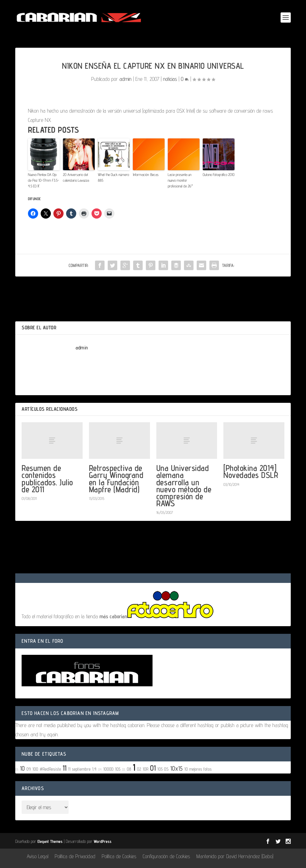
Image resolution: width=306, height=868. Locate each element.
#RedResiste (50, 769)
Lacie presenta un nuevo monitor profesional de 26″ (180, 180)
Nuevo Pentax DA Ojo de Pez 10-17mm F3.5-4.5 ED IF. (44, 180)
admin (126, 79)
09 (29, 769)
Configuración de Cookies (166, 856)
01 (153, 768)
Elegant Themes (50, 841)
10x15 (177, 768)
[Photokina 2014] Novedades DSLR (251, 471)
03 (124, 769)
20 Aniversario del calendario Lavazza (76, 177)
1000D (108, 769)
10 (22, 768)
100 (35, 769)
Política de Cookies (119, 856)
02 (139, 769)
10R (146, 769)
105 (118, 769)
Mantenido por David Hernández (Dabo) (235, 856)
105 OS (163, 769)
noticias (170, 79)
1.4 (94, 769)
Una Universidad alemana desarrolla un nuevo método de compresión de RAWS (184, 486)
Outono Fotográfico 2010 (219, 175)
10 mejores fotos (198, 769)
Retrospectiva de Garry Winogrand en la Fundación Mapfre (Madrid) (116, 479)
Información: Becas (146, 175)
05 (17, 769)
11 (65, 768)
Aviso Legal (37, 856)
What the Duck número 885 (113, 177)
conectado (70, 556)
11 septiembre (79, 769)
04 (100, 769)
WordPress (103, 841)
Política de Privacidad (75, 856)
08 (129, 769)
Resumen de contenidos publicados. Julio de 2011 (47, 479)
